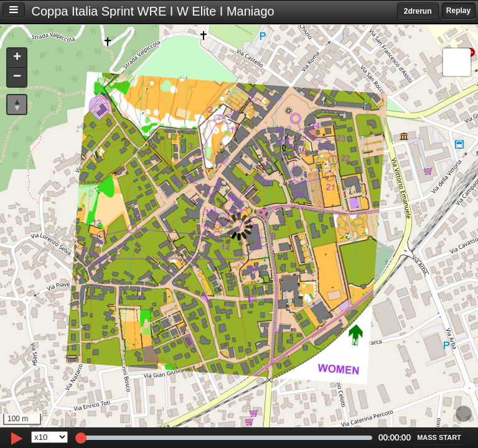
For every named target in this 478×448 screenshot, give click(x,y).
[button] (17, 58)
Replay (458, 11)
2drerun (418, 11)
